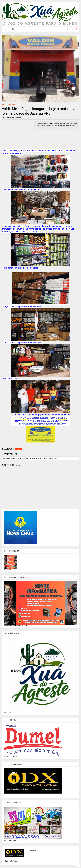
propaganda (12, 105)
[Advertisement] (17, 133)
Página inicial (33, 850)
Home (4, 105)
